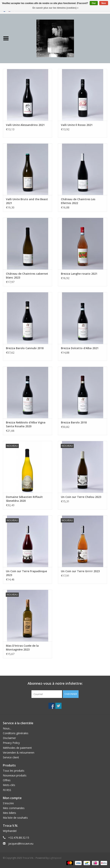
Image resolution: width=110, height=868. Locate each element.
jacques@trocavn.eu (21, 844)
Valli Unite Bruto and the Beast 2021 (27, 201)
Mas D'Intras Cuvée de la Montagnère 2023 (22, 648)
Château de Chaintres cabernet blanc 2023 (27, 276)
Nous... (7, 728)
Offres (7, 780)
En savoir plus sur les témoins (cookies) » (55, 8)
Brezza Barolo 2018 (74, 422)
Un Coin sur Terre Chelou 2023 (81, 497)
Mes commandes (14, 808)
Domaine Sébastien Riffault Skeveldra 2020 (24, 499)
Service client (11, 757)
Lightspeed (55, 858)
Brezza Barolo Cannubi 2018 (25, 348)
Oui (94, 3)
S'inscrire (8, 803)
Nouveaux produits (15, 775)
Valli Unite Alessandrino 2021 (25, 125)
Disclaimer (9, 738)
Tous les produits (14, 771)
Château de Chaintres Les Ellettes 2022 (78, 201)
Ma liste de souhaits (15, 818)
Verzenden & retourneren (19, 753)
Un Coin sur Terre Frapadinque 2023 (26, 573)
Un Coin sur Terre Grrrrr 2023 (80, 571)
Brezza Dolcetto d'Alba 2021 (80, 348)
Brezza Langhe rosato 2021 (79, 274)
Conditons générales (16, 733)
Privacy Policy (11, 743)
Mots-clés (9, 785)
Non (104, 3)
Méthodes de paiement (17, 748)
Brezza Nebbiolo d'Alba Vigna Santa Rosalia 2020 (26, 424)
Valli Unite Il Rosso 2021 (77, 125)
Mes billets (9, 813)
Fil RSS (7, 790)
